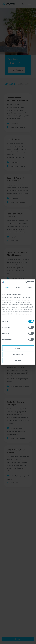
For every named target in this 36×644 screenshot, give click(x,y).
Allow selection (18, 354)
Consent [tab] (6, 288)
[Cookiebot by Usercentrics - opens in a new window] (26, 282)
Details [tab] (18, 288)
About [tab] (29, 288)
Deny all (18, 360)
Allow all (18, 348)
